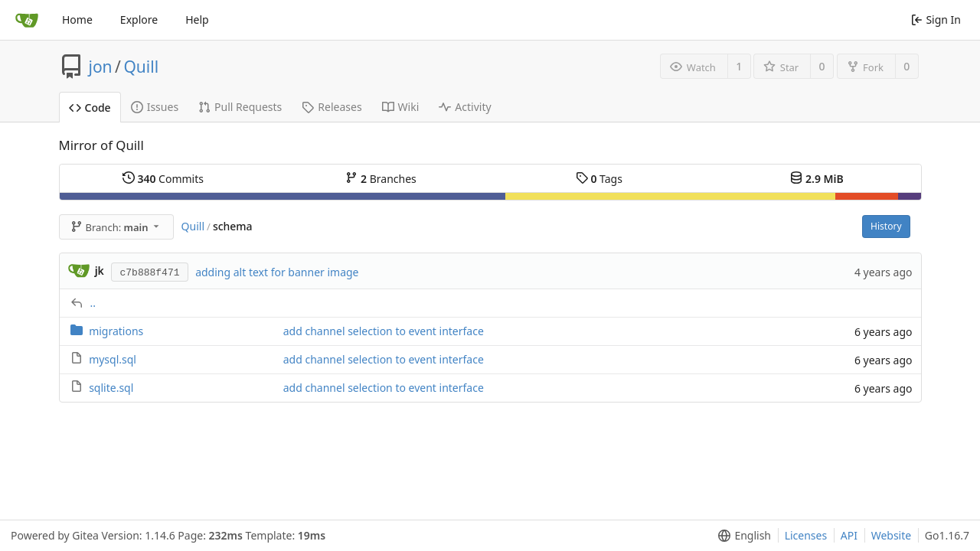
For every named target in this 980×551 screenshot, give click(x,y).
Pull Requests (240, 107)
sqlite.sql (111, 388)
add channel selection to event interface (384, 331)
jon (101, 67)
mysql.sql (113, 359)
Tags (599, 179)
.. (93, 303)
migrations (116, 331)
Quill (141, 67)
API (849, 535)
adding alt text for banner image (277, 272)
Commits (163, 179)
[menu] (742, 536)
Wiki (401, 107)
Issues (155, 107)
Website (892, 535)
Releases (332, 107)
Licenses (806, 535)
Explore (139, 20)
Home (77, 20)
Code (90, 108)
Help (197, 20)
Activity (465, 107)
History (886, 226)
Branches (381, 179)
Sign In (936, 20)
